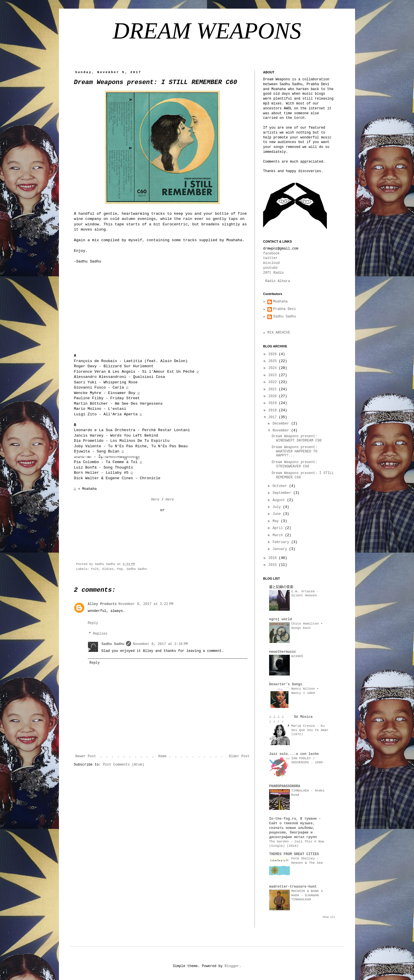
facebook (271, 254)
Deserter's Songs (286, 684)
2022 (274, 382)
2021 (274, 389)
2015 (274, 565)
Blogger (232, 966)
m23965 (297, 656)
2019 (274, 403)
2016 (274, 558)
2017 (274, 417)
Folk (95, 569)
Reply (93, 623)
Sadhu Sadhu (137, 569)
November (282, 431)
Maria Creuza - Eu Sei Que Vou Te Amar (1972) (310, 730)
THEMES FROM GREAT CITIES (294, 854)
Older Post (239, 756)
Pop (120, 569)
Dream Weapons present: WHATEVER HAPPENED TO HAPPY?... (295, 451)
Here (155, 500)
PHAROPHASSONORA (285, 786)
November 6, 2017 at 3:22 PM (146, 604)
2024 (274, 368)
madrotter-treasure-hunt (293, 887)
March (279, 535)
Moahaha (280, 302)
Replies (100, 634)
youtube (270, 268)
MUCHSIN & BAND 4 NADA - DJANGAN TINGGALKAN (307, 895)
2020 (274, 396)
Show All (329, 917)
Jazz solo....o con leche (294, 754)
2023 (274, 375)
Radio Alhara (277, 281)
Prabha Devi (284, 309)
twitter (270, 258)
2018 (274, 410)
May (277, 521)
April (279, 528)
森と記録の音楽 (281, 587)
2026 (274, 354)
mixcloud (271, 263)
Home (163, 756)
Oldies (108, 569)
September (283, 493)
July (278, 507)
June (278, 514)
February (282, 542)
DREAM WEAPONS (207, 31)
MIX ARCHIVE (279, 333)
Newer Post (86, 756)
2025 (274, 361)
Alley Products (102, 604)
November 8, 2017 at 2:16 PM (160, 644)
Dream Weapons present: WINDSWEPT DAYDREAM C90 (297, 438)
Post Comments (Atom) (124, 765)
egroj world (280, 619)
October (281, 486)
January (281, 549)
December (282, 424)
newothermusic (283, 652)
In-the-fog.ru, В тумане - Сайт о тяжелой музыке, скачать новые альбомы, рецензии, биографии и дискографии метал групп (295, 828)
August (280, 500)
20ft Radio (273, 273)
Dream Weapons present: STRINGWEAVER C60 (294, 464)
